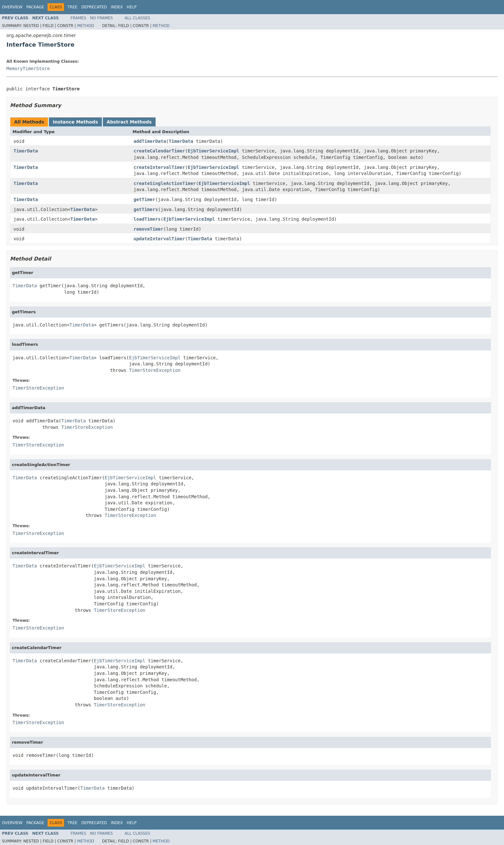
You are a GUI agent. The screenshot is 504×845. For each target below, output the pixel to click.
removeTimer (149, 229)
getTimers (146, 209)
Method (86, 26)
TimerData (181, 141)
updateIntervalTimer (159, 239)
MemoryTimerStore (28, 69)
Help (132, 7)
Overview (12, 7)
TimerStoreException (155, 370)
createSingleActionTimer (165, 183)
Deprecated (94, 7)
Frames (79, 18)
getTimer (144, 199)
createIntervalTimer (159, 167)
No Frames (101, 18)
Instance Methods (75, 122)
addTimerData (150, 141)
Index (117, 7)
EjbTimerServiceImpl (213, 151)
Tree (72, 7)
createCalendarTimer (159, 151)
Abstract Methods (129, 122)
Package (35, 7)
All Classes (137, 18)
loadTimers (147, 219)
